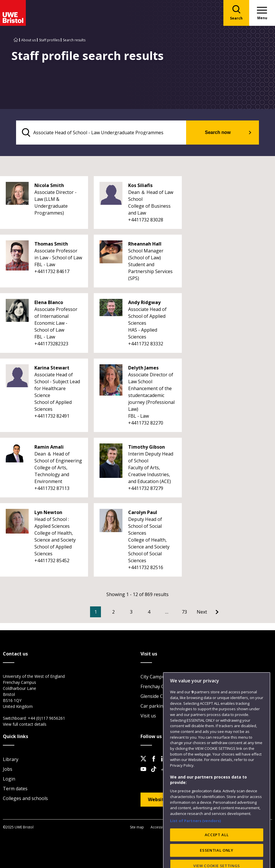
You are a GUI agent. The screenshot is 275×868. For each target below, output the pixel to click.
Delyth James (143, 368)
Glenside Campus (159, 696)
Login (9, 779)
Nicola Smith (49, 185)
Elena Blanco (49, 302)
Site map (137, 827)
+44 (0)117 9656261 (46, 718)
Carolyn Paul (143, 512)
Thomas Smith (51, 244)
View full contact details (25, 724)
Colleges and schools (25, 798)
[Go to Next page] (208, 612)
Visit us (148, 716)
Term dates (15, 789)
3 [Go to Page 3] (131, 612)
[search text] (101, 133)
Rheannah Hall (145, 244)
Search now (218, 132)
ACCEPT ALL (217, 850)
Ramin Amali (49, 447)
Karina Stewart (52, 368)
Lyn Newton (48, 512)
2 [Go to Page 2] (113, 612)
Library (11, 759)
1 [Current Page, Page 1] (96, 612)
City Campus (154, 677)
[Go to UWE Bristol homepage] (16, 40)
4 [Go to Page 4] (149, 612)
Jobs (8, 769)
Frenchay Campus (160, 686)
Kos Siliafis (140, 185)
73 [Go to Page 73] (184, 612)
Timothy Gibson (147, 447)
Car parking (153, 706)
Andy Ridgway (144, 302)
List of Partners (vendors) (196, 836)
